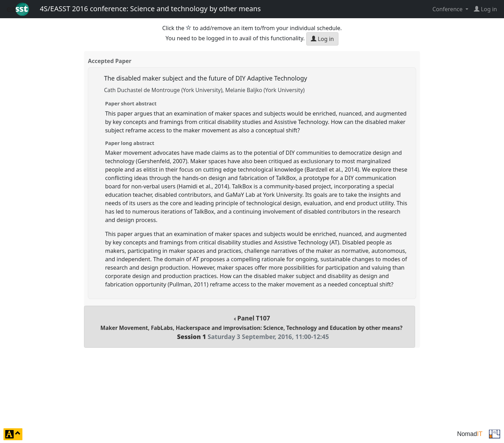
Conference (448, 9)
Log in (322, 39)
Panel (251, 327)
